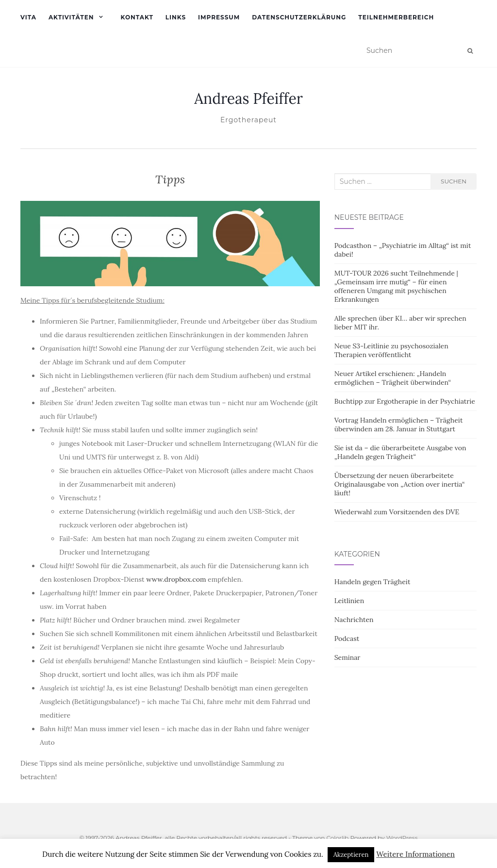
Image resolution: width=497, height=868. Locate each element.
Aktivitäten (71, 17)
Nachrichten (354, 620)
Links (176, 17)
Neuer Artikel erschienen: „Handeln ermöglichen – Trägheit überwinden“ (393, 378)
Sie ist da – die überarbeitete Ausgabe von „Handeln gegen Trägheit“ (400, 452)
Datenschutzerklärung (299, 17)
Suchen (454, 181)
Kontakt (137, 17)
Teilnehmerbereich (396, 17)
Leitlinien (349, 601)
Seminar (348, 657)
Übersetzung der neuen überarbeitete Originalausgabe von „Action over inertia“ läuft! (400, 484)
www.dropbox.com (176, 579)
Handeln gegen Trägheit (373, 582)
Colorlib (337, 838)
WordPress (402, 838)
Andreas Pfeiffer (248, 98)
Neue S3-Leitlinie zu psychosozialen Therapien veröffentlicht (391, 350)
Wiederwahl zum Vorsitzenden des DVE (397, 512)
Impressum (219, 17)
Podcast (347, 639)
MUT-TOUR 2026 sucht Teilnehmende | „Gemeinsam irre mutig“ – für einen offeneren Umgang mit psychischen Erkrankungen (396, 286)
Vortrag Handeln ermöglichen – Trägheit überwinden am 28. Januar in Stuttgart (399, 425)
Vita (28, 17)
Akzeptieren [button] (351, 855)
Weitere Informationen (415, 854)
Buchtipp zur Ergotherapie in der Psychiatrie (405, 401)
